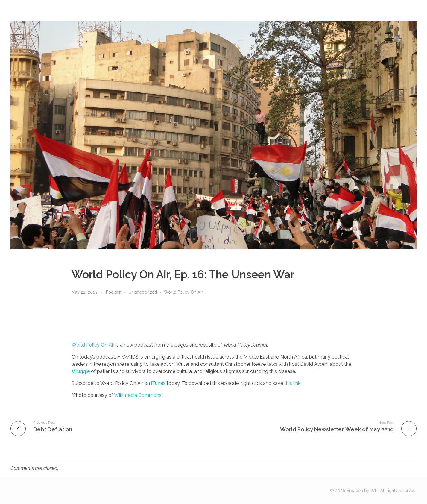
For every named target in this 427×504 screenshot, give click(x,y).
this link (292, 383)
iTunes (158, 383)
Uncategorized (143, 292)
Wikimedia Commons (138, 395)
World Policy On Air (183, 292)
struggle (81, 371)
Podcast (114, 292)
